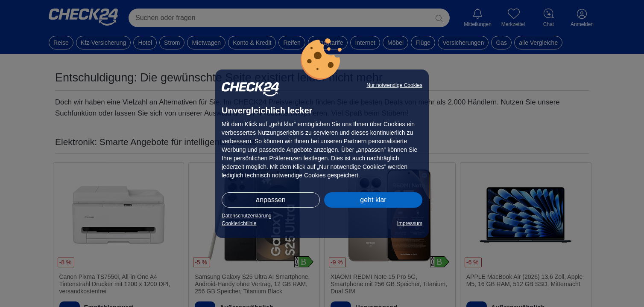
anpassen (271, 200)
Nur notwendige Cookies (394, 85)
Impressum (410, 223)
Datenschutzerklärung (247, 216)
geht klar (373, 200)
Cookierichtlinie (239, 223)
